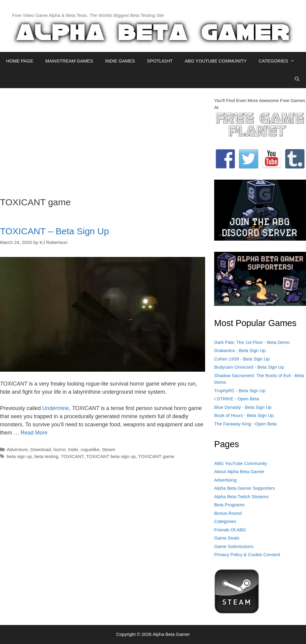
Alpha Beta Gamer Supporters (245, 488)
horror (60, 449)
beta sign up (19, 456)
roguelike (90, 449)
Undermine (56, 408)
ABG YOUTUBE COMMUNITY (216, 61)
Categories (225, 521)
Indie (73, 449)
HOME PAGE (20, 61)
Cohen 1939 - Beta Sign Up (242, 359)
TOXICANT (72, 456)
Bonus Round (228, 513)
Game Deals (227, 538)
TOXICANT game (156, 456)
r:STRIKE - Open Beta (237, 399)
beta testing (46, 456)
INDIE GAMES (120, 61)
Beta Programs (229, 505)
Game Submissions (234, 546)
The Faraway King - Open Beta (245, 424)
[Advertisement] (103, 139)
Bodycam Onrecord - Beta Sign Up (249, 367)
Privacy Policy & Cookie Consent (247, 554)
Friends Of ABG (230, 530)
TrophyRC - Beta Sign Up (240, 391)
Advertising (225, 480)
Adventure (17, 449)
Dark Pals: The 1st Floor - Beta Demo (252, 342)
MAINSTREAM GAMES (69, 61)
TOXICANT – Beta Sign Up (55, 231)
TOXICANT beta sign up (111, 456)
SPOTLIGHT (160, 61)
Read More (34, 433)
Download (40, 449)
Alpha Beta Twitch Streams (241, 497)
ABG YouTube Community (241, 463)
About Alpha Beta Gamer (239, 471)
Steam (109, 449)
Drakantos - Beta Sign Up (240, 350)
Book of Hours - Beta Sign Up (244, 415)
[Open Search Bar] (297, 79)
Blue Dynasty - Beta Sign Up (243, 407)
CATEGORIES (280, 61)
